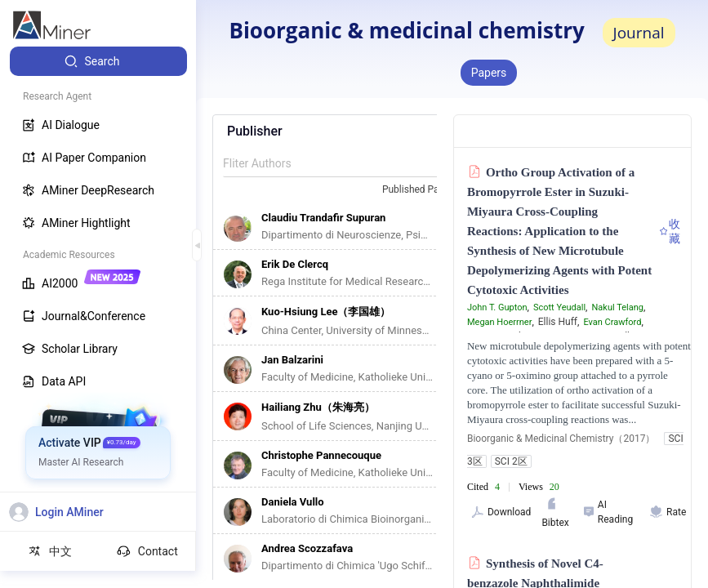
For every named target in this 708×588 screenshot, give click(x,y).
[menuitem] (98, 61)
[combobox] (427, 190)
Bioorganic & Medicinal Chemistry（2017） (561, 439)
